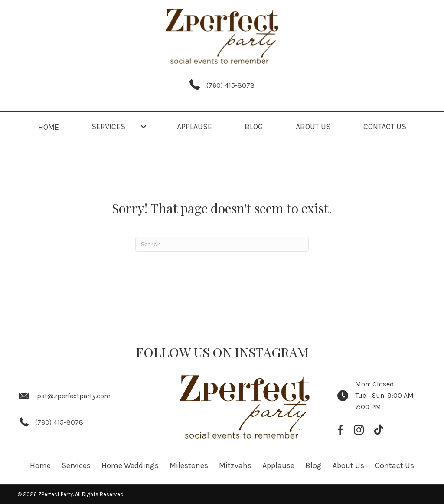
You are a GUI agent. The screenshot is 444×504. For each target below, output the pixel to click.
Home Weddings (130, 465)
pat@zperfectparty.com (74, 396)
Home (40, 465)
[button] (144, 127)
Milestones (189, 465)
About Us (348, 465)
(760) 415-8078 (230, 85)
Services (76, 465)
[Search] (222, 244)
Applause (278, 465)
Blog (313, 465)
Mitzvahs (235, 465)
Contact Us (395, 465)
